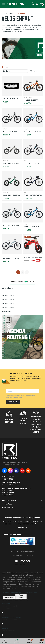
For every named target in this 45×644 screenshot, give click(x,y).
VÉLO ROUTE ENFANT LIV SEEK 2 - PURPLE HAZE (33, 195)
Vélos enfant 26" (8, 295)
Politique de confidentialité (23, 555)
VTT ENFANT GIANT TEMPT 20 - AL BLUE (33, 132)
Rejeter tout (9, 597)
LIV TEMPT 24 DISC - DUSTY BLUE (12, 258)
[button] (11, 617)
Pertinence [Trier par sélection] (15, 71)
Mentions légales (27, 552)
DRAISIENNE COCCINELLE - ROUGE (33, 257)
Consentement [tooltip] (7, 604)
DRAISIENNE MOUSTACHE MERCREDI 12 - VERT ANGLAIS (12, 195)
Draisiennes (6, 311)
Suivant (26, 272)
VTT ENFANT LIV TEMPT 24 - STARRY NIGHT (33, 163)
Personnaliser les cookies (28, 592)
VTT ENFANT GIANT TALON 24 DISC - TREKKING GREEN (12, 132)
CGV (17, 552)
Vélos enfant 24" (8, 299)
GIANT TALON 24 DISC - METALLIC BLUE (33, 227)
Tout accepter (21, 596)
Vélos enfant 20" (8, 303)
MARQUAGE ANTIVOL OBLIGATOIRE (12, 99)
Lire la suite (23, 527)
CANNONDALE (29, 97)
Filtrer (35, 71)
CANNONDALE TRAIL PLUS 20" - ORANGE (33, 100)
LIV (25, 192)
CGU (12, 552)
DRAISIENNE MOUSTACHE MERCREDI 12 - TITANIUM (12, 163)
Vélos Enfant (8, 288)
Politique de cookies (11, 592)
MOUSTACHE (7, 161)
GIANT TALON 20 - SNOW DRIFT (12, 226)
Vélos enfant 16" (8, 307)
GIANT (5, 129)
